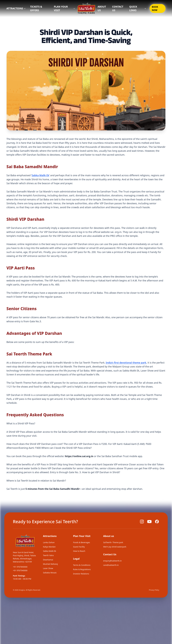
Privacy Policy (154, 590)
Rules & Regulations (82, 569)
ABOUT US (102, 8)
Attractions (16, 8)
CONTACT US (118, 8)
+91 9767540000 (20, 570)
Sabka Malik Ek (40, 175)
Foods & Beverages (81, 542)
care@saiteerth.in (111, 565)
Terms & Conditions (82, 565)
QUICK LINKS (138, 8)
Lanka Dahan (49, 542)
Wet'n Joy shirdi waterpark (115, 547)
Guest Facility (79, 547)
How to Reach (79, 551)
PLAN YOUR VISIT (64, 8)
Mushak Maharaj (50, 564)
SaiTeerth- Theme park (113, 542)
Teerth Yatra (48, 555)
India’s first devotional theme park (126, 363)
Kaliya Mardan (49, 547)
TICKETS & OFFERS (36, 8)
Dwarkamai (48, 560)
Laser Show (48, 568)
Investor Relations (81, 574)
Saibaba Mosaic (50, 573)
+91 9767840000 (20, 567)
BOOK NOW (155, 8)
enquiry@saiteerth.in (112, 561)
